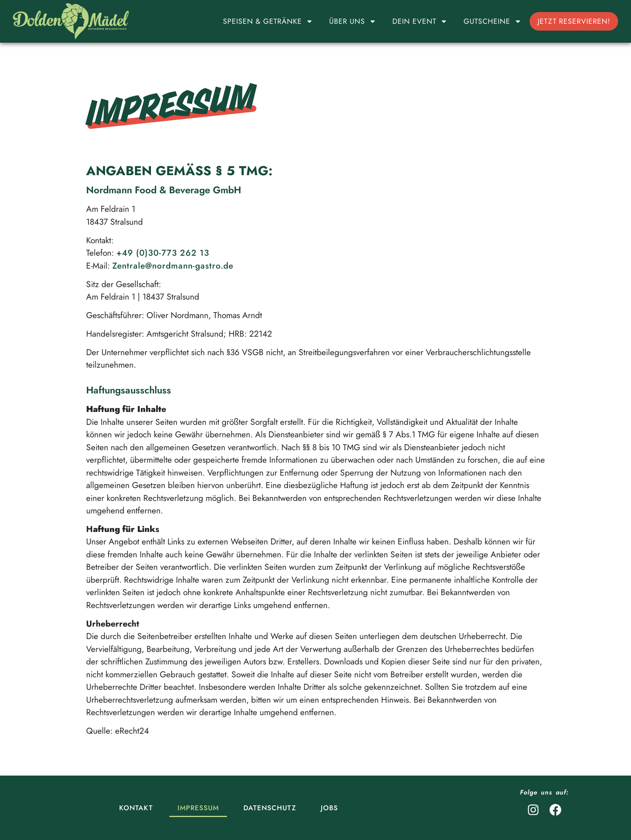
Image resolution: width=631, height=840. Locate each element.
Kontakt (136, 808)
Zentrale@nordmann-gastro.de (173, 266)
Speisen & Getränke (268, 21)
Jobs (329, 808)
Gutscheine (493, 21)
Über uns (353, 21)
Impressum (198, 808)
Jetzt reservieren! (574, 21)
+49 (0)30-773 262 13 (163, 253)
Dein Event (420, 21)
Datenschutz (270, 808)
